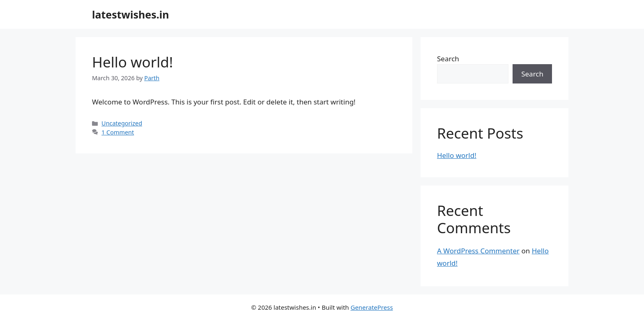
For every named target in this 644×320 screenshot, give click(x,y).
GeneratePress (371, 307)
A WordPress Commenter (478, 251)
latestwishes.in (131, 14)
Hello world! (132, 62)
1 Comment (118, 132)
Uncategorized (122, 123)
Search (448, 59)
